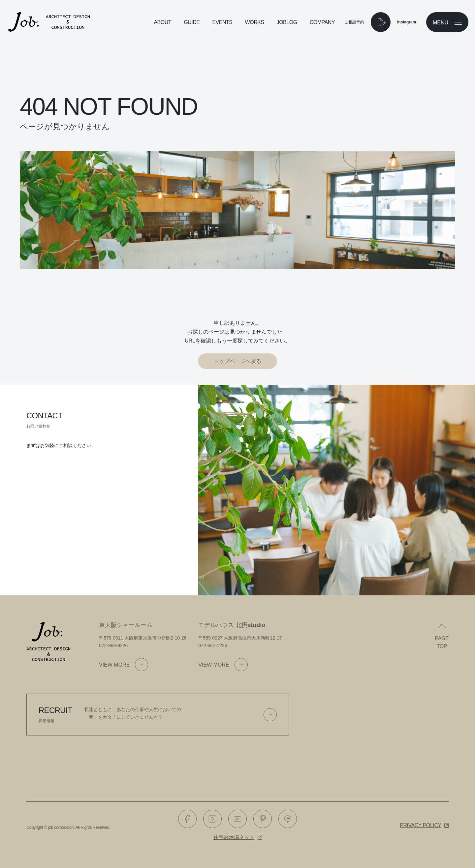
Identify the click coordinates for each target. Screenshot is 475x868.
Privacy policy (420, 825)
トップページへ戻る (237, 361)
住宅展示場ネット (234, 837)
